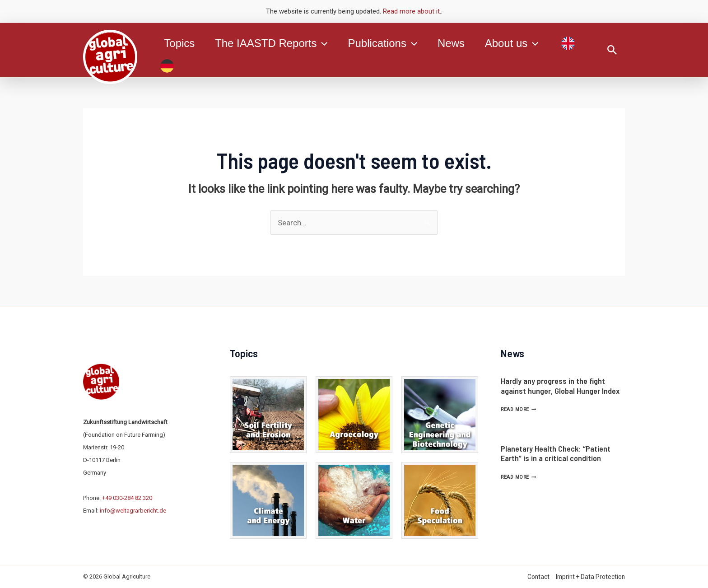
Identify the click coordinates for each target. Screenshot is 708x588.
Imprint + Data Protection (590, 577)
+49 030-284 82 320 (127, 498)
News (456, 43)
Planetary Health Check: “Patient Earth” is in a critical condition (556, 453)
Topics (180, 43)
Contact (538, 577)
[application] (324, 43)
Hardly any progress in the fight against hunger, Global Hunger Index (560, 386)
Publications (387, 43)
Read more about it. (412, 11)
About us (519, 43)
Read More (518, 409)
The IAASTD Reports (274, 43)
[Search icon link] (612, 50)
